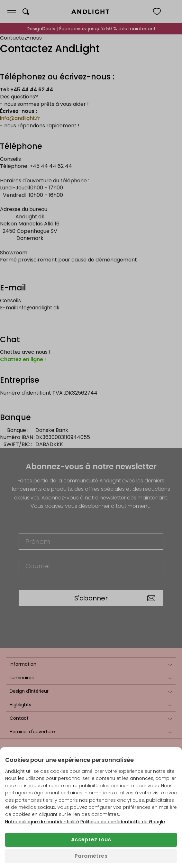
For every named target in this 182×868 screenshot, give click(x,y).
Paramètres (91, 856)
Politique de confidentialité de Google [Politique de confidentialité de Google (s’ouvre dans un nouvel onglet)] (123, 822)
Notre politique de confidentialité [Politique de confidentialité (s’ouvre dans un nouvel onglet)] (42, 822)
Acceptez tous (91, 840)
